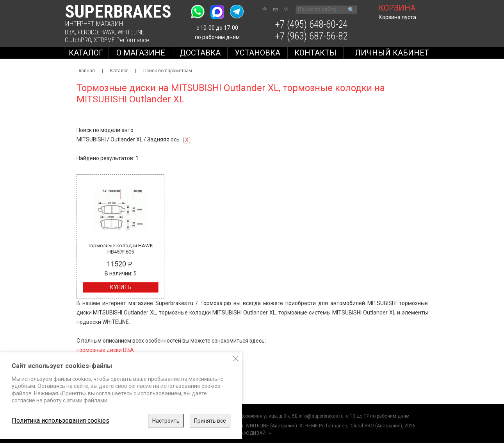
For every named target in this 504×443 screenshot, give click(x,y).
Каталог (86, 53)
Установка (257, 53)
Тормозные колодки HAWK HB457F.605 (120, 249)
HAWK (108, 32)
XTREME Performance (121, 40)
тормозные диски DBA (105, 350)
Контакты (315, 53)
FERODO (88, 32)
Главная (86, 71)
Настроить (166, 421)
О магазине (141, 53)
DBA (70, 32)
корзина (397, 8)
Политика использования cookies (61, 421)
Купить (121, 287)
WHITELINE (131, 32)
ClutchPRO (78, 40)
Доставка (200, 53)
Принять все (210, 421)
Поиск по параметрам (168, 71)
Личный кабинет (392, 53)
